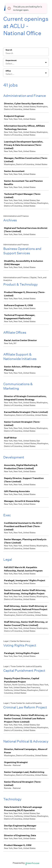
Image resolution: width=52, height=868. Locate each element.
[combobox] (6, 64)
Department (11, 60)
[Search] (26, 54)
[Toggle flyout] (46, 63)
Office (8, 71)
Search (9, 50)
